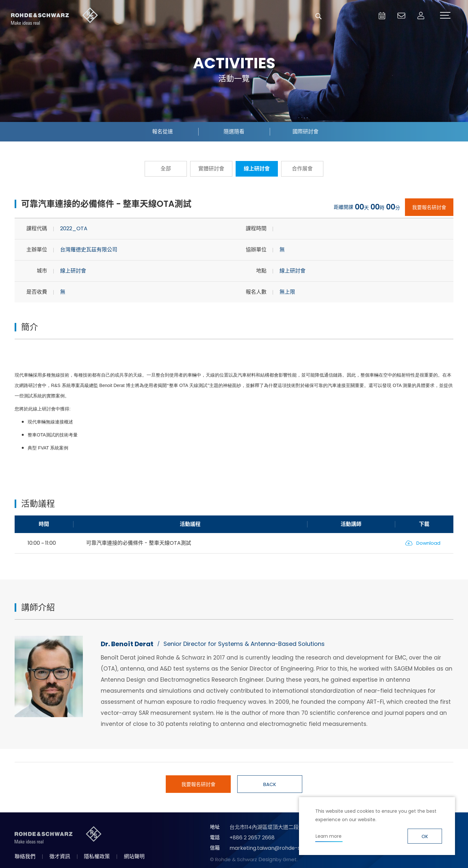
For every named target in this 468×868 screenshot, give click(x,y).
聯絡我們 (25, 856)
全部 (166, 169)
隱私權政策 (97, 856)
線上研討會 (257, 169)
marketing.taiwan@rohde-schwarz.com (281, 848)
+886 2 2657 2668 (252, 838)
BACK (270, 784)
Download (428, 543)
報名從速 (162, 132)
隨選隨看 (234, 132)
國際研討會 (305, 132)
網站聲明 (134, 856)
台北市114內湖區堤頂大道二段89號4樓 (274, 827)
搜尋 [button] (318, 16)
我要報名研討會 (429, 207)
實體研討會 (211, 169)
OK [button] (425, 836)
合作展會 (302, 169)
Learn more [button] (329, 836)
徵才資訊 (60, 856)
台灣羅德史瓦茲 (55, 16)
